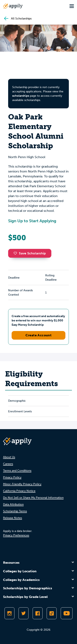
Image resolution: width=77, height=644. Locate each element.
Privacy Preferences (16, 535)
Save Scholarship (30, 253)
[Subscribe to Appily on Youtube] (67, 613)
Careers (8, 464)
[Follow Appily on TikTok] (52, 613)
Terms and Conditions (17, 471)
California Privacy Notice (19, 491)
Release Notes (13, 518)
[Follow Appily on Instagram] (9, 613)
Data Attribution (13, 504)
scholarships (21, 96)
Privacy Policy (12, 477)
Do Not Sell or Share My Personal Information (33, 498)
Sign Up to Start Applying (32, 221)
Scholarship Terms (15, 511)
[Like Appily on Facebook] (38, 613)
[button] (16, 253)
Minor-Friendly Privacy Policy (22, 484)
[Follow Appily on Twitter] (24, 613)
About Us (9, 457)
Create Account (39, 335)
